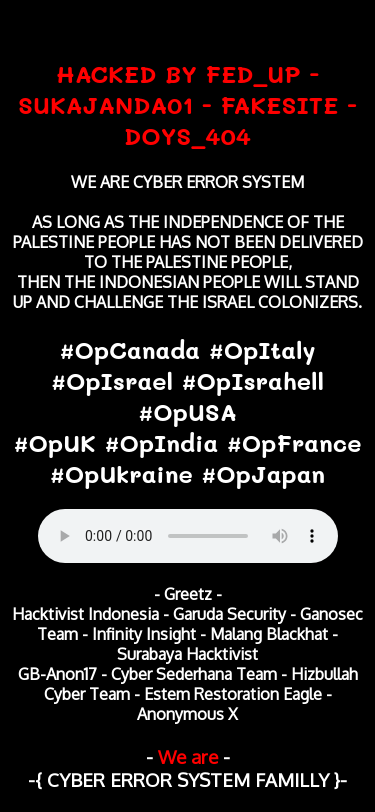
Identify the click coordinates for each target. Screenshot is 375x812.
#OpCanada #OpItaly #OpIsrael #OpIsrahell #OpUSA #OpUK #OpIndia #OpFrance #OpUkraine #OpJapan (188, 411)
